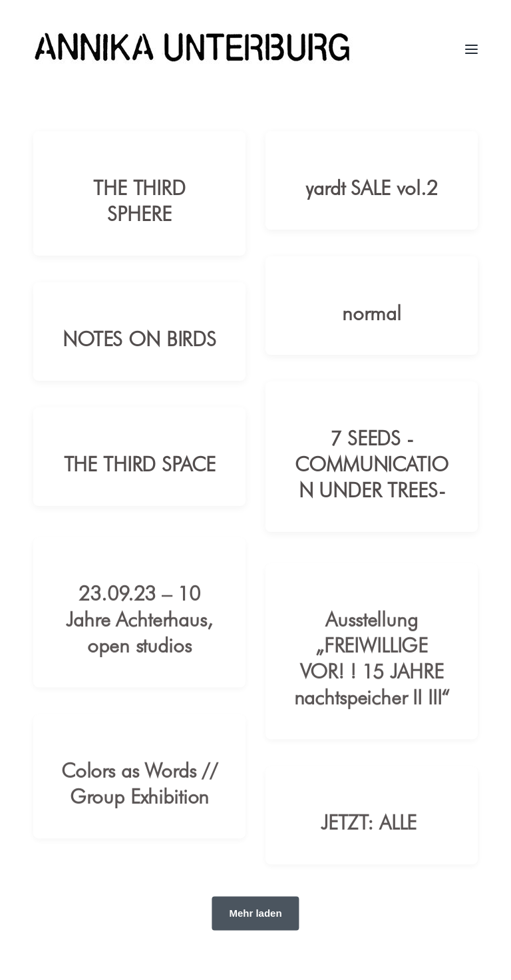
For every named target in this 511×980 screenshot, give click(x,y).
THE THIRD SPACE (140, 463)
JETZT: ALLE (372, 833)
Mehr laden (255, 913)
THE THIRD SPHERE (139, 200)
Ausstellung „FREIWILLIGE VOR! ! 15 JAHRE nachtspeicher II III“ (372, 668)
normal (371, 312)
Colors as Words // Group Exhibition (139, 794)
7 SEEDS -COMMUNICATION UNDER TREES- (371, 463)
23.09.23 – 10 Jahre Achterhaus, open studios (139, 629)
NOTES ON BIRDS (139, 338)
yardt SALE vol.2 (372, 187)
